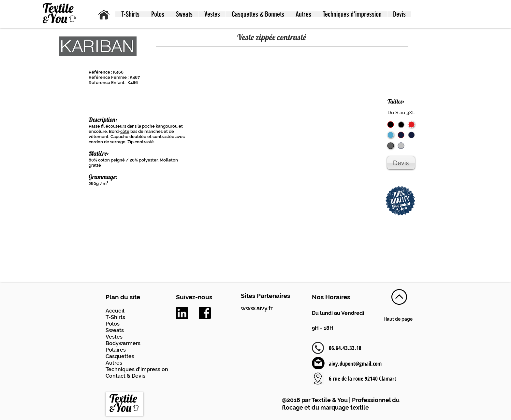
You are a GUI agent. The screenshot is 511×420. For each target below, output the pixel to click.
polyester (148, 160)
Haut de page (398, 319)
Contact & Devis (125, 376)
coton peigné (111, 160)
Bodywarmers (123, 343)
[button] (130, 14)
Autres (114, 363)
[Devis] (401, 163)
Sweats (115, 330)
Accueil (115, 311)
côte (125, 131)
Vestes (114, 337)
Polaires (116, 350)
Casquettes (120, 356)
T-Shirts (115, 317)
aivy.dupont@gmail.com (355, 364)
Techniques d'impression (137, 369)
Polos (113, 324)
